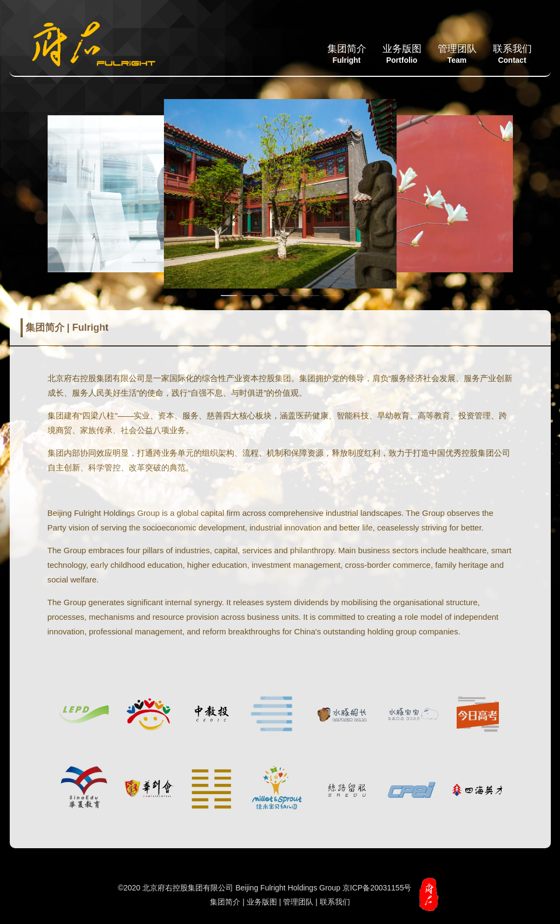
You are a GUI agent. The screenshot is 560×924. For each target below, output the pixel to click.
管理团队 (457, 54)
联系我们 (512, 54)
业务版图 (402, 54)
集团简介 (347, 54)
